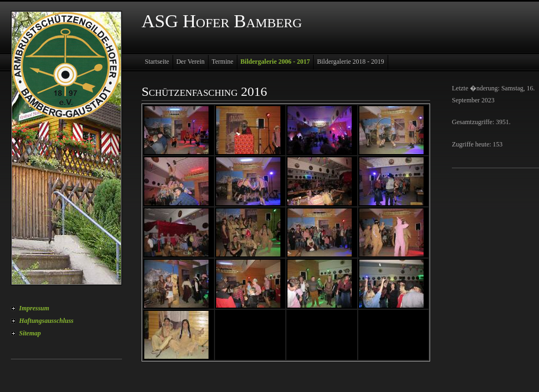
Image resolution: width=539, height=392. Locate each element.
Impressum (34, 308)
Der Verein (191, 62)
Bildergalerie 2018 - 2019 (350, 62)
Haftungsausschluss (46, 321)
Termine (223, 62)
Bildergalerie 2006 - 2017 (275, 62)
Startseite (157, 62)
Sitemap (30, 333)
